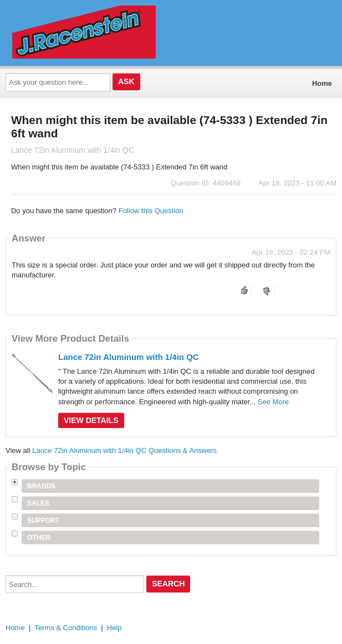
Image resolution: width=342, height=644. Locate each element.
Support (43, 521)
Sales (38, 503)
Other (39, 538)
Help (114, 628)
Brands (41, 486)
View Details (91, 420)
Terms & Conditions (66, 628)
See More (273, 402)
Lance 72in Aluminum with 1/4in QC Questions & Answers (124, 450)
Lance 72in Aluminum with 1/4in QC (129, 357)
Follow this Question (151, 211)
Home (322, 83)
